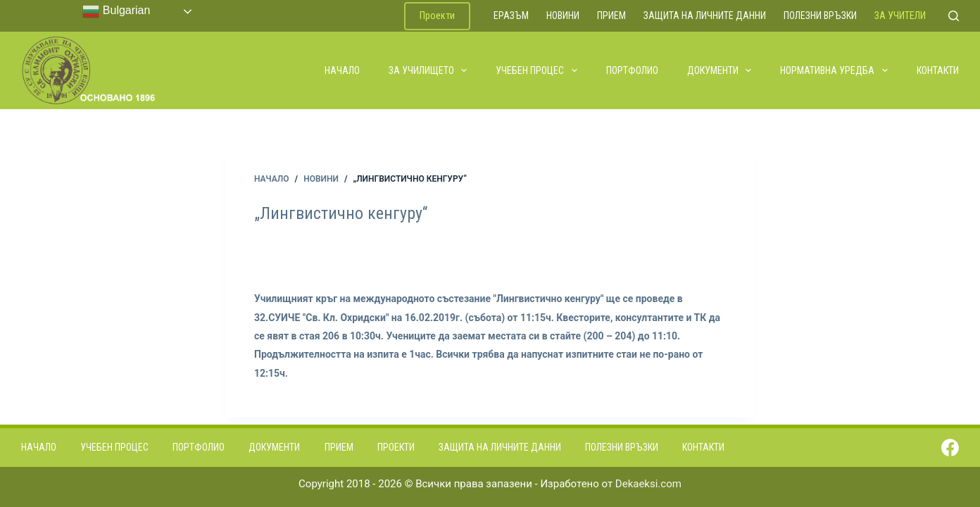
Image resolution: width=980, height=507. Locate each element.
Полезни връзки (820, 15)
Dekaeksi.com (648, 484)
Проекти (437, 15)
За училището (429, 70)
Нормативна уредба (835, 70)
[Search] (954, 16)
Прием (611, 15)
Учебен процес (537, 70)
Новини (563, 15)
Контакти (938, 70)
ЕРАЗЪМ (511, 15)
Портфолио (632, 70)
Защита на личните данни (705, 15)
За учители (900, 15)
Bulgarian (116, 11)
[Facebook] (950, 447)
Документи (720, 70)
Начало (342, 70)
